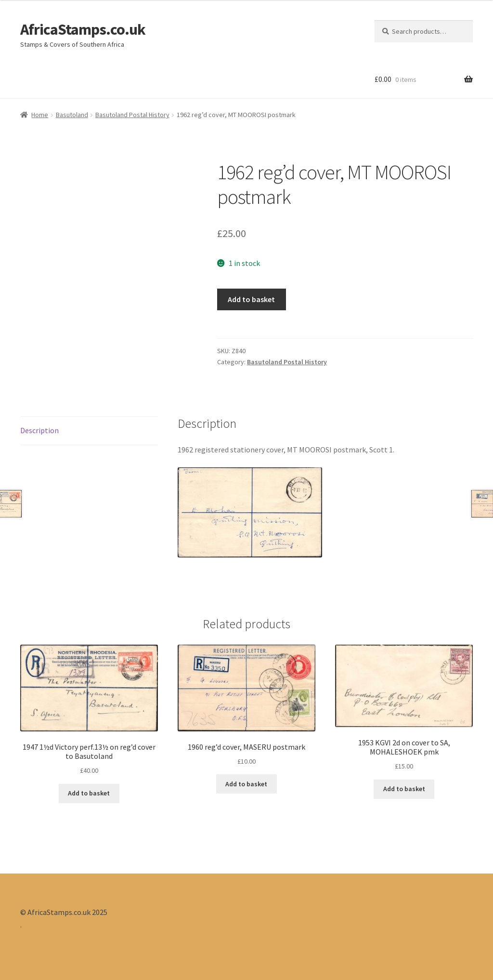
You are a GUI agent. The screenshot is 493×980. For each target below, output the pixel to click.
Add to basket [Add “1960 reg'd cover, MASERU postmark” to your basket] (246, 784)
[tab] (89, 431)
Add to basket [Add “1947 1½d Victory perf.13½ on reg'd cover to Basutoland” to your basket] (89, 793)
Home (40, 115)
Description (39, 430)
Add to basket (251, 299)
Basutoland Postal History (132, 115)
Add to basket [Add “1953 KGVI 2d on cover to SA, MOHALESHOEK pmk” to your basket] (404, 789)
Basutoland (72, 115)
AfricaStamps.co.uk (83, 29)
